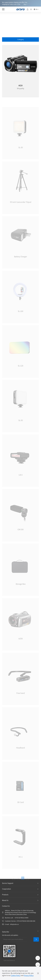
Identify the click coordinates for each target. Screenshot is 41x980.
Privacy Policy (29, 976)
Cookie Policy (16, 976)
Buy (25, 4)
